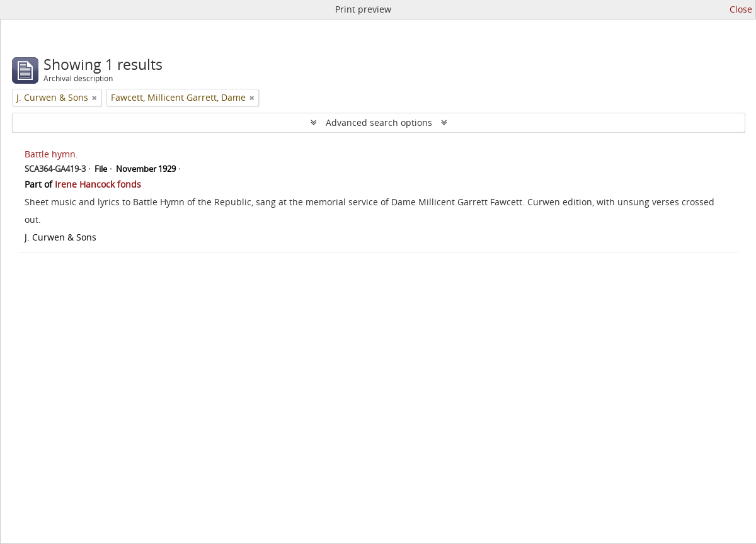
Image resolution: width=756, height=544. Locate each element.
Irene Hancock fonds (98, 184)
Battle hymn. (51, 154)
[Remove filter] (94, 98)
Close (741, 9)
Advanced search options (379, 122)
